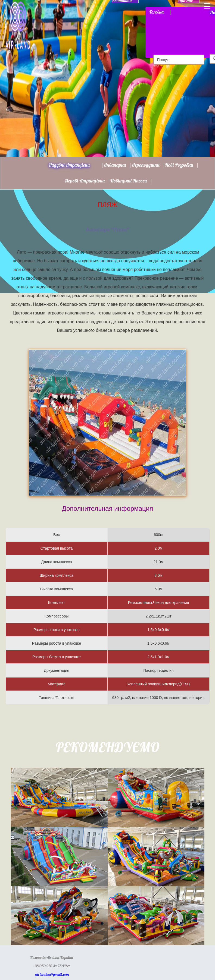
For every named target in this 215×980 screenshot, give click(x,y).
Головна (157, 12)
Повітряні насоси (129, 181)
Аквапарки (115, 165)
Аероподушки (146, 165)
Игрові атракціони (85, 181)
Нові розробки (179, 165)
